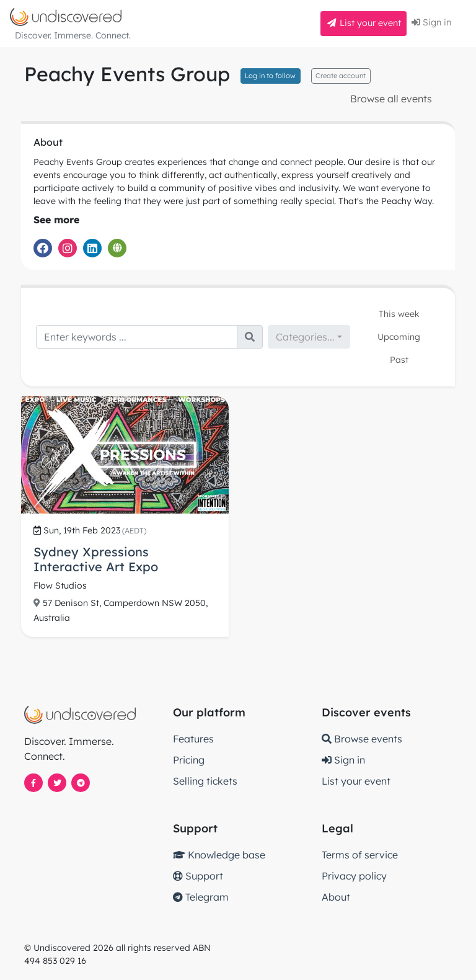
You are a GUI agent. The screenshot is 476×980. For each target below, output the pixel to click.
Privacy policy (354, 876)
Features (193, 739)
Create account (341, 76)
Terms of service (360, 855)
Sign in (431, 22)
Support (198, 876)
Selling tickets (205, 781)
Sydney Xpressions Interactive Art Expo (96, 559)
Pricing (189, 760)
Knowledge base (219, 855)
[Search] (137, 337)
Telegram (201, 897)
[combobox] (309, 337)
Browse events (362, 739)
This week (399, 314)
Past (399, 360)
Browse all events (391, 99)
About (336, 897)
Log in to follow (270, 76)
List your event (364, 23)
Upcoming (399, 337)
